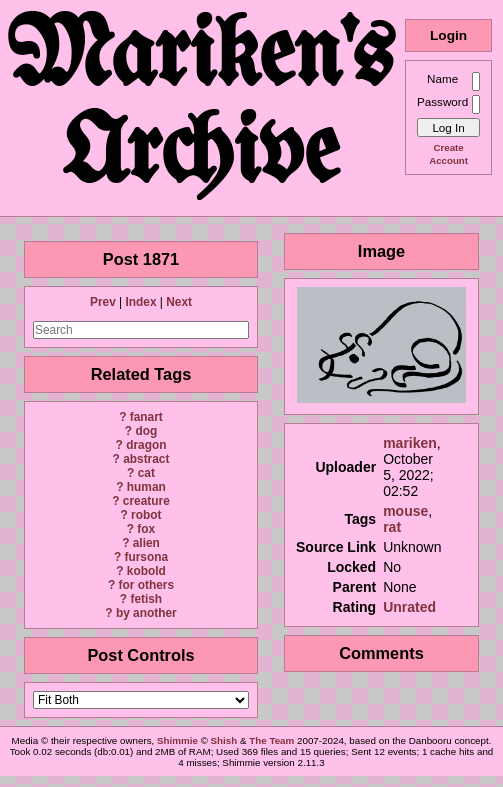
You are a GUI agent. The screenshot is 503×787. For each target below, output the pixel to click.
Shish (224, 740)
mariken (410, 443)
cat (146, 473)
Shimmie (177, 740)
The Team (271, 740)
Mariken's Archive (202, 108)
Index (140, 302)
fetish (146, 599)
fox (146, 529)
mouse (405, 511)
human (146, 487)
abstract (146, 459)
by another (146, 613)
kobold (146, 571)
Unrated (409, 607)
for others (147, 585)
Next (179, 302)
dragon (146, 445)
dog (146, 431)
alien (146, 543)
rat (392, 527)
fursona (146, 557)
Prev (103, 302)
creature (146, 501)
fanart (146, 417)
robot (146, 515)
